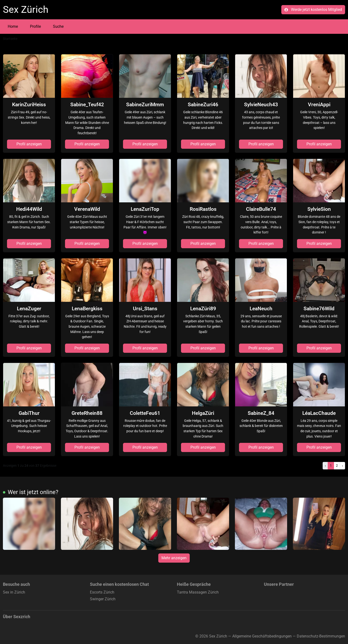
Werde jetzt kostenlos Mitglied (313, 10)
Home (13, 26)
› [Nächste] (342, 466)
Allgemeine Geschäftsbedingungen (262, 636)
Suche (58, 26)
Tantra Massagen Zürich (198, 592)
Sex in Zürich (14, 592)
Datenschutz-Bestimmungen (321, 636)
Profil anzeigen (29, 144)
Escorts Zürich (102, 592)
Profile (35, 26)
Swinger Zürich (103, 599)
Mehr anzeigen (174, 558)
